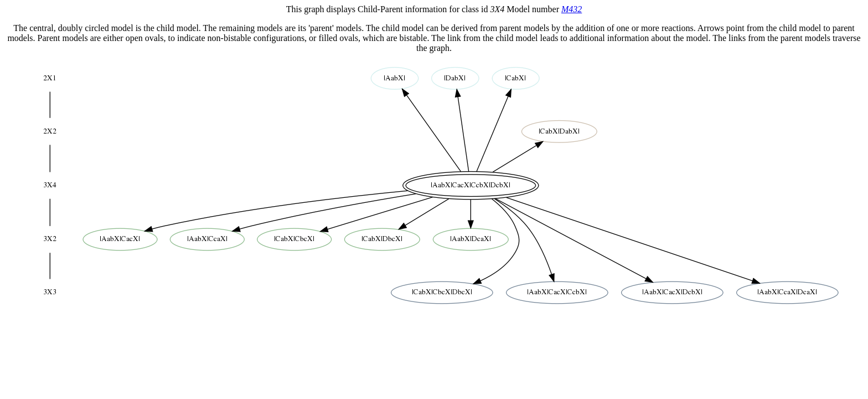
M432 (572, 9)
